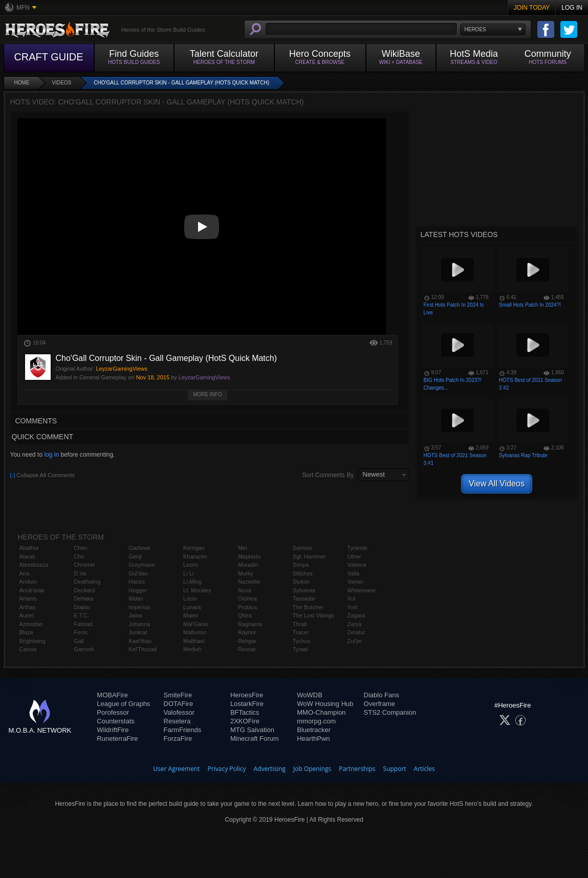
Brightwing (32, 641)
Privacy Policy (227, 769)
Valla (354, 573)
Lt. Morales (197, 590)
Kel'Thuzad (143, 649)
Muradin (248, 565)
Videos (62, 83)
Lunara (192, 607)
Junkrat (138, 632)
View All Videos (497, 484)
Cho (79, 556)
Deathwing (87, 582)
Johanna (139, 624)
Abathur (29, 548)
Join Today (532, 8)
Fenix (81, 632)
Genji (135, 556)
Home (22, 83)
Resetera (177, 721)
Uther (354, 556)
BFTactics (245, 712)
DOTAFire (179, 704)
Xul (352, 598)
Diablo (82, 607)
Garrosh (84, 649)
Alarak (27, 556)
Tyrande (358, 548)
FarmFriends (183, 730)
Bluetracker (314, 730)
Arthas (28, 607)
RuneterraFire (117, 738)
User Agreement (176, 769)
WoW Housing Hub (325, 704)
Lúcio (190, 598)
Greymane (141, 565)
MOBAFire (112, 695)
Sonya (301, 565)
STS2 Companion (390, 712)
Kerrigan (194, 548)
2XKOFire (245, 721)
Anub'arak (32, 590)
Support (395, 769)
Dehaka (83, 598)
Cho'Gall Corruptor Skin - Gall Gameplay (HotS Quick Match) (181, 83)
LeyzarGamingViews (204, 377)
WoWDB (310, 695)
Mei (243, 548)
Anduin (28, 582)
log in (51, 455)
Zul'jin (355, 641)
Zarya (355, 624)
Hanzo (137, 582)
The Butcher (308, 607)
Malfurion (195, 632)
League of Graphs (123, 704)
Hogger (138, 590)
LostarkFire (247, 704)
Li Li (188, 573)
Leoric (191, 565)
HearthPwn (313, 738)
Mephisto (249, 556)
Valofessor (179, 712)
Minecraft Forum (255, 738)
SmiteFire (178, 695)
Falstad (83, 624)
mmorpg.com (316, 721)
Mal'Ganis (196, 624)
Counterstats (116, 721)
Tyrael (300, 649)
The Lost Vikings (313, 615)
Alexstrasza (34, 565)
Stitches (303, 573)
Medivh (192, 649)
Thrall (300, 624)
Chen (80, 548)
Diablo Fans (382, 695)
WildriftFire (113, 730)
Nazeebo (249, 582)
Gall (79, 641)
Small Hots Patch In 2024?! (530, 305)
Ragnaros (250, 624)
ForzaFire (178, 738)
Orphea (247, 598)
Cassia (28, 649)
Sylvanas (304, 590)
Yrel (353, 607)
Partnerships (357, 769)
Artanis (28, 598)
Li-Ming (192, 582)
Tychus (302, 641)
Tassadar (304, 598)
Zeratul (356, 632)
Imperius (139, 607)
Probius (247, 607)
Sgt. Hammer (309, 556)
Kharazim (195, 556)
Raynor (247, 632)
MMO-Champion (321, 712)
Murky (246, 573)
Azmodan (31, 624)
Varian (355, 582)
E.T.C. (81, 615)
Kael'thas (140, 641)
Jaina (135, 615)
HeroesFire (247, 695)
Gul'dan (138, 573)
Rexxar (247, 649)
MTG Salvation (252, 730)
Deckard (84, 590)
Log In (572, 8)
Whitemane (362, 590)
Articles (424, 769)
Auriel (27, 615)
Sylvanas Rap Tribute (523, 455)
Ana (25, 573)
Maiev (191, 615)
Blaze (27, 632)
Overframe (379, 704)
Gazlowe (139, 548)
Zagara (356, 615)
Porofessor (113, 712)
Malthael (194, 641)
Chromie (84, 565)
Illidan (136, 598)
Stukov (301, 582)
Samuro (303, 548)
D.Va (80, 573)
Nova (245, 590)
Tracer (301, 632)
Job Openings (312, 769)
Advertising (270, 769)
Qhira (245, 615)
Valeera (357, 565)
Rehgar (247, 641)
